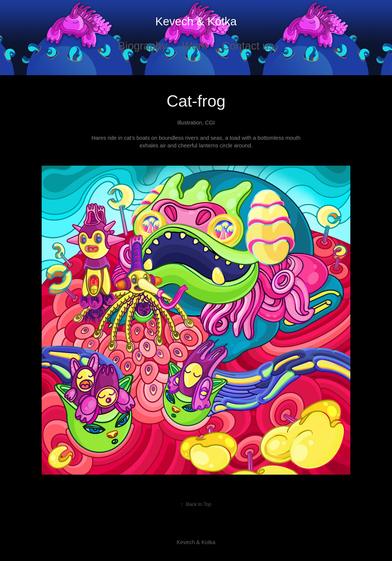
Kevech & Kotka (196, 21)
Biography (143, 46)
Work (195, 46)
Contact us (248, 46)
